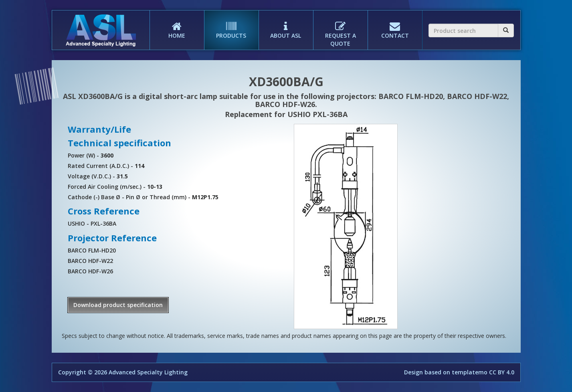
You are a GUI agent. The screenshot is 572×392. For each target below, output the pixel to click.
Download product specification (118, 305)
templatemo (470, 372)
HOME (177, 25)
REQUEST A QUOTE (340, 29)
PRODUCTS (231, 25)
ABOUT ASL (286, 25)
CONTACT (395, 25)
